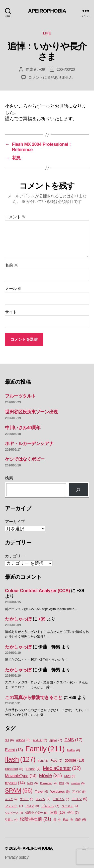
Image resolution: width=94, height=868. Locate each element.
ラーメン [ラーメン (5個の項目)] (70, 806)
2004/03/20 (66, 69)
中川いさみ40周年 (23, 428)
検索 (9, 478)
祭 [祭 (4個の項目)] (57, 819)
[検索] (78, 490)
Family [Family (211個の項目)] (45, 749)
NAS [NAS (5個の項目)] (32, 783)
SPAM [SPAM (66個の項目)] (19, 791)
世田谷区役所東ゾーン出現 (31, 412)
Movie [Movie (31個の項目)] (51, 776)
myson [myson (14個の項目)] (15, 783)
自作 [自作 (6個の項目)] (81, 820)
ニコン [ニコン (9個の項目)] (79, 799)
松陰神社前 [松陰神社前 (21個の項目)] (35, 819)
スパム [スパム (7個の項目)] (43, 799)
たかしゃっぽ (18, 619)
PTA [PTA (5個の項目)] (64, 783)
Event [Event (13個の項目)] (14, 750)
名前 (11, 265)
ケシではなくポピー (25, 459)
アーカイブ (15, 522)
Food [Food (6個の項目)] (56, 761)
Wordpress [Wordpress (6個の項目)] (60, 792)
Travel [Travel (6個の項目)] (42, 792)
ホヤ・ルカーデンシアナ (29, 444)
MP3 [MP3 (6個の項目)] (70, 776)
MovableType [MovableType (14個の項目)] (21, 776)
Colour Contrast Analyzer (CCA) (37, 591)
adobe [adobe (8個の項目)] (23, 740)
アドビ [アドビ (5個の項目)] (79, 792)
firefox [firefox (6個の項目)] (73, 750)
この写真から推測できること (34, 698)
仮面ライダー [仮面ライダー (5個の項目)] (36, 813)
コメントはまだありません (51, 77)
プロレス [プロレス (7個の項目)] (50, 806)
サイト (11, 312)
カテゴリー (15, 556)
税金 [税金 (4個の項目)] (68, 819)
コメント (15, 217)
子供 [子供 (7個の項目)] (73, 813)
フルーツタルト (20, 396)
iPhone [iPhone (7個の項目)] (33, 769)
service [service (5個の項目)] (78, 783)
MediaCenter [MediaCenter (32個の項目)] (62, 768)
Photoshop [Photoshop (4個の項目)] (48, 783)
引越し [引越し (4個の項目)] (11, 819)
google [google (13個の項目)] (74, 760)
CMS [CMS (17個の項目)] (73, 740)
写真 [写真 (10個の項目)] (57, 813)
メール (13, 289)
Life (47, 33)
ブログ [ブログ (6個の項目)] (32, 806)
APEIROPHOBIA (47, 11)
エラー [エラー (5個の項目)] (27, 799)
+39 (42, 69)
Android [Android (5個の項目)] (40, 740)
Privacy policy (17, 857)
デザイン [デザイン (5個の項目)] (61, 799)
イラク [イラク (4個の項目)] (11, 799)
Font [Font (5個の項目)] (43, 761)
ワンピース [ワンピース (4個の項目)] (14, 813)
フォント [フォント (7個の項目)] (14, 806)
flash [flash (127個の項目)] (20, 759)
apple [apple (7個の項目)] (56, 740)
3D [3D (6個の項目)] (9, 740)
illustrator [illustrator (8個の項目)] (14, 769)
